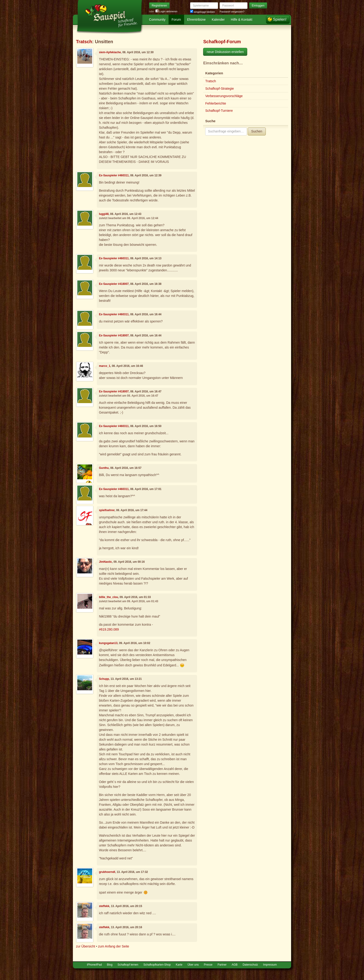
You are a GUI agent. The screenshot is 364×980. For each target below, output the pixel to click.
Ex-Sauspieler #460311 (114, 175)
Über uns (193, 965)
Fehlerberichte (216, 103)
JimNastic (105, 562)
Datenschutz (250, 965)
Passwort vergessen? (232, 12)
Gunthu (104, 468)
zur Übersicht (85, 946)
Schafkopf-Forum (222, 42)
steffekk (104, 906)
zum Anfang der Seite (114, 946)
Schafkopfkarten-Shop (157, 965)
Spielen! (280, 19)
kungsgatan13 (108, 643)
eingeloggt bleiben (203, 12)
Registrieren (159, 6)
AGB (235, 965)
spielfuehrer (107, 510)
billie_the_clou (109, 597)
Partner (222, 965)
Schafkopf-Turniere (219, 111)
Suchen (257, 131)
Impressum (270, 965)
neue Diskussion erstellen (225, 52)
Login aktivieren (166, 12)
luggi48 (104, 214)
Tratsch (84, 42)
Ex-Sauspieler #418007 (114, 284)
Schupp (104, 679)
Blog (110, 965)
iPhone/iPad (94, 965)
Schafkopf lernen (128, 965)
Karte (179, 965)
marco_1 (105, 366)
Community (157, 20)
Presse (208, 965)
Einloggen (258, 6)
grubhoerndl (107, 872)
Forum (176, 20)
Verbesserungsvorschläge (224, 96)
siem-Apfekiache (110, 52)
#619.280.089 (109, 629)
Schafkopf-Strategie (219, 89)
